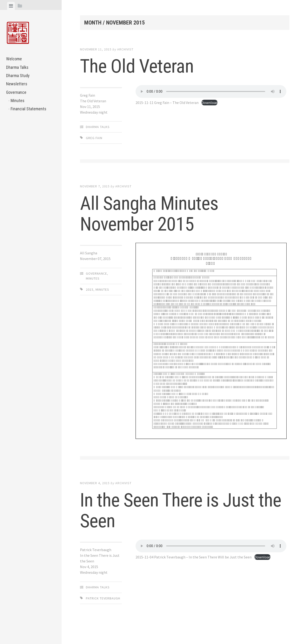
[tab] (11, 6)
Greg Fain (94, 138)
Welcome (14, 59)
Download (210, 103)
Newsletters (17, 84)
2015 (90, 289)
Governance (16, 92)
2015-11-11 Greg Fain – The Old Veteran (167, 103)
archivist (125, 49)
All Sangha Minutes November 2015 (149, 214)
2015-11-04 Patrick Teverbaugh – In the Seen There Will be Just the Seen (194, 557)
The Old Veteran (137, 66)
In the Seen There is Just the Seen (181, 511)
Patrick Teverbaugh (103, 598)
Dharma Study (18, 76)
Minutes (18, 101)
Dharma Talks (17, 67)
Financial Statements (28, 109)
